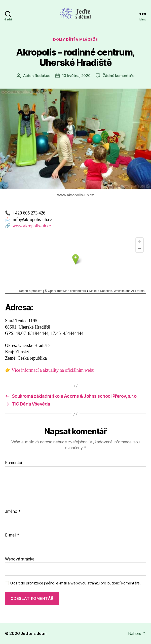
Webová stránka (20, 559)
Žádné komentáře (119, 76)
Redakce (42, 76)
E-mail (12, 535)
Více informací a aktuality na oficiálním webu (53, 370)
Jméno (13, 512)
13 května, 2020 (76, 76)
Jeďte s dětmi (34, 633)
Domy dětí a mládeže (75, 39)
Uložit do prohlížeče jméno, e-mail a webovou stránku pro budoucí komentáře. (75, 583)
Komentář (14, 463)
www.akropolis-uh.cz (31, 226)
